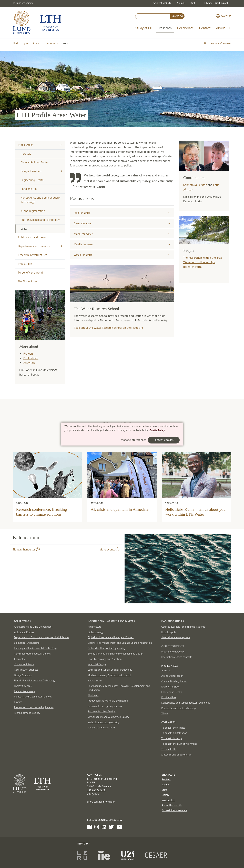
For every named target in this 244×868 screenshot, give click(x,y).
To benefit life (169, 749)
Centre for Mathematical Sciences (32, 654)
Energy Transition (41, 171)
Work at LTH (169, 800)
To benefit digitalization (174, 733)
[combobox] (153, 16)
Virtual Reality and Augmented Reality (108, 717)
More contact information (101, 802)
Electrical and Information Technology (35, 681)
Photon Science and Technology (40, 220)
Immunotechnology (25, 692)
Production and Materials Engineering (108, 701)
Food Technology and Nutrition (105, 659)
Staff (192, 3)
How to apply (169, 632)
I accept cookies (164, 440)
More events (109, 550)
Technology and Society (27, 713)
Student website (162, 3)
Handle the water (122, 244)
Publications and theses (32, 238)
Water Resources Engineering (104, 722)
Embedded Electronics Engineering (107, 648)
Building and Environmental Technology (36, 648)
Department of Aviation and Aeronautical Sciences (42, 638)
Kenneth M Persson (195, 185)
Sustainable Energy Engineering (105, 706)
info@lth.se (93, 794)
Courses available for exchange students (183, 627)
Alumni (181, 3)
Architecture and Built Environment (33, 627)
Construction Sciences (26, 670)
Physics (18, 702)
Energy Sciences (23, 686)
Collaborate (185, 28)
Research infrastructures (33, 255)
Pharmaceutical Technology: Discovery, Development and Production (119, 688)
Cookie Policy (157, 430)
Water (25, 229)
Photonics (93, 695)
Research (165, 28)
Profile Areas (53, 43)
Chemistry (20, 659)
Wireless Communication (101, 728)
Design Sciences (23, 675)
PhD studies (25, 264)
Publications (31, 358)
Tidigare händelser (26, 550)
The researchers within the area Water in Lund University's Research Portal (203, 262)
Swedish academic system (176, 638)
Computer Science (24, 665)
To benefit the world (40, 273)
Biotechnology (96, 632)
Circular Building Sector (35, 163)
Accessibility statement (174, 811)
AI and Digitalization (33, 211)
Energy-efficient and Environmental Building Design (116, 654)
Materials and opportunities (176, 755)
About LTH (224, 28)
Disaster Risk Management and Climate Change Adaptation (120, 643)
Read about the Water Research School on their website (109, 328)
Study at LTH (144, 28)
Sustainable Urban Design (102, 712)
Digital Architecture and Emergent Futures (111, 638)
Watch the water (122, 255)
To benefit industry (172, 739)
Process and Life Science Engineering (34, 708)
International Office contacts (177, 657)
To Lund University (23, 3)
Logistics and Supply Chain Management (110, 670)
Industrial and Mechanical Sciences (33, 697)
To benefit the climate (173, 728)
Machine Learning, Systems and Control (109, 675)
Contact (205, 28)
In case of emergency (173, 652)
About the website (172, 805)
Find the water (122, 213)
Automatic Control (24, 632)
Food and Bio (29, 189)
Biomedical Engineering (27, 643)
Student (166, 780)
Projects (28, 354)
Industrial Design (97, 665)
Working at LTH (223, 3)
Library (208, 3)
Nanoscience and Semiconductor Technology (41, 200)
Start (15, 43)
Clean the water (122, 223)
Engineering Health (32, 180)
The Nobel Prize (27, 282)
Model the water (122, 234)
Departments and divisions (40, 246)
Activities (29, 363)
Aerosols (26, 154)
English (25, 43)
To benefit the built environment (179, 744)
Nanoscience (95, 681)
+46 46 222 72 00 (96, 790)
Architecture (95, 627)
